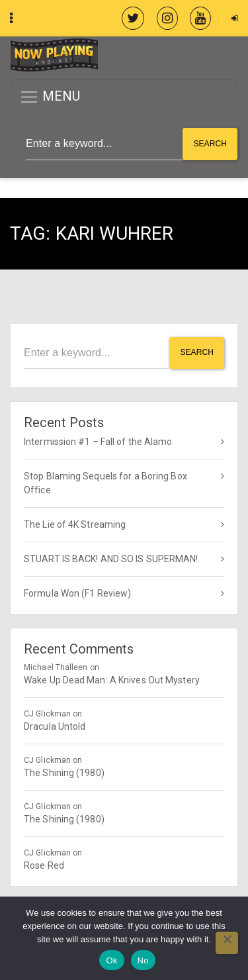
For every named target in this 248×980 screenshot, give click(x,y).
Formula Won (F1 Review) (77, 593)
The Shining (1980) (64, 773)
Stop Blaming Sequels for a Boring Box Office (105, 483)
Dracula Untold (55, 726)
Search (210, 144)
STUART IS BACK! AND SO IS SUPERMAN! (111, 559)
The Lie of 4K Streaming (75, 524)
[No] (227, 943)
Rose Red (44, 865)
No (143, 960)
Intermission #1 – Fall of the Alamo (98, 442)
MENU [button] (50, 97)
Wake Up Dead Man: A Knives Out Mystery (112, 680)
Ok (111, 960)
